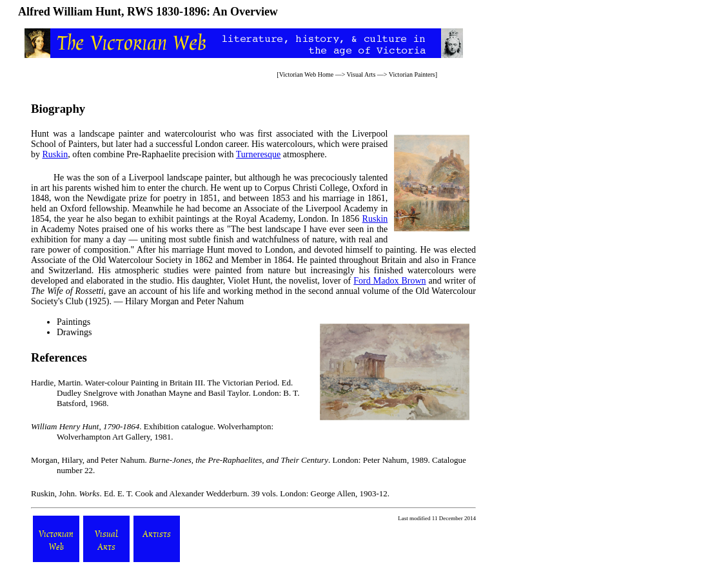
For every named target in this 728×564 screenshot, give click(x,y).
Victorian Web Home (307, 74)
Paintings (74, 322)
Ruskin (55, 154)
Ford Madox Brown (389, 281)
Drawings (74, 332)
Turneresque (258, 154)
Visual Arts (361, 74)
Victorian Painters (412, 74)
